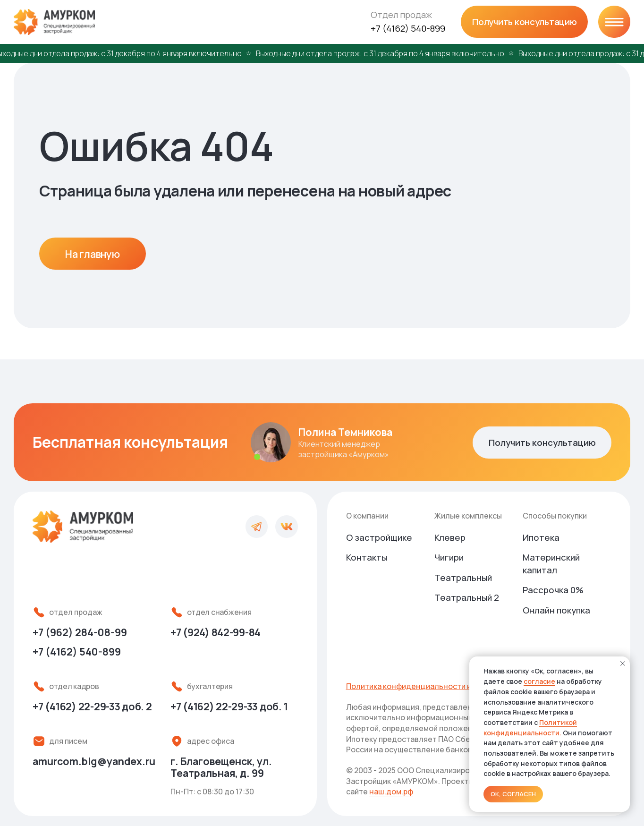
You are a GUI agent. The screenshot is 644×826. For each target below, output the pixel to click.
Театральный (463, 578)
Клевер (450, 537)
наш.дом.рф (391, 792)
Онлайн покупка (556, 610)
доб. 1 (229, 706)
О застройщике (379, 537)
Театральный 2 (467, 597)
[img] (614, 22)
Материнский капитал (551, 564)
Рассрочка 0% (553, 590)
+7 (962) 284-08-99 (80, 632)
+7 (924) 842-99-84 (216, 632)
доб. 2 (92, 706)
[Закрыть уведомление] (623, 664)
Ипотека (541, 537)
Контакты (367, 557)
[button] (524, 22)
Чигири (449, 557)
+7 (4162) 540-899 (408, 28)
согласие (539, 681)
